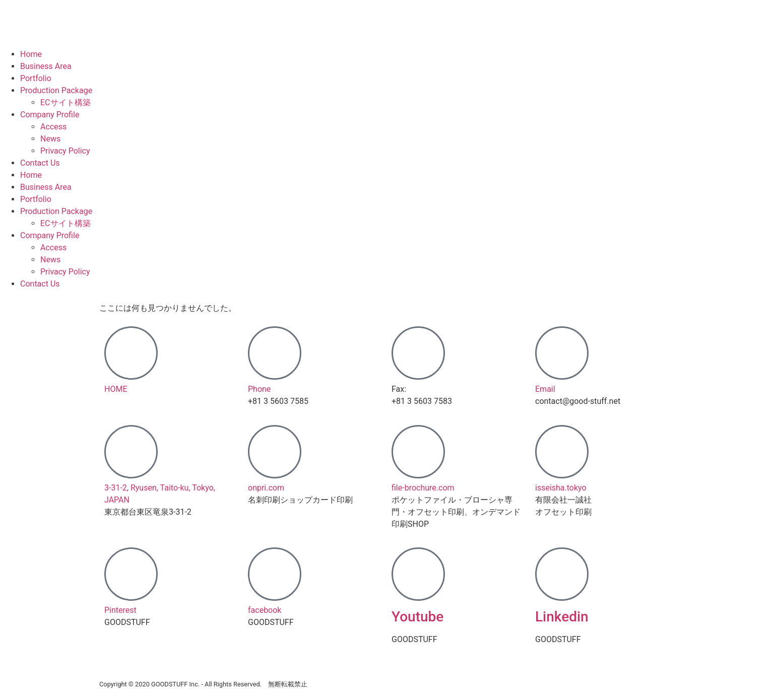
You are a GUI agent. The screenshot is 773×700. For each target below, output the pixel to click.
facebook (265, 610)
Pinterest (120, 610)
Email (545, 389)
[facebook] (275, 574)
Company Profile (50, 115)
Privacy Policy (65, 151)
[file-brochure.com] (418, 452)
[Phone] (275, 353)
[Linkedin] (562, 574)
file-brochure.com (423, 488)
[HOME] (131, 353)
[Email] (562, 353)
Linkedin (562, 617)
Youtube (417, 617)
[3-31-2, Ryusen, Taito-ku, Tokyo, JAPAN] (131, 452)
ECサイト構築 (66, 102)
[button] (171, 361)
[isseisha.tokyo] (562, 452)
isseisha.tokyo (561, 488)
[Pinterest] (131, 574)
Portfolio (36, 78)
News (50, 139)
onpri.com (266, 488)
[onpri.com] (275, 452)
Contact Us (40, 163)
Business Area (46, 66)
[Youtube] (418, 574)
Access (53, 127)
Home (31, 54)
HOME (116, 389)
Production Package (56, 90)
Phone (259, 389)
